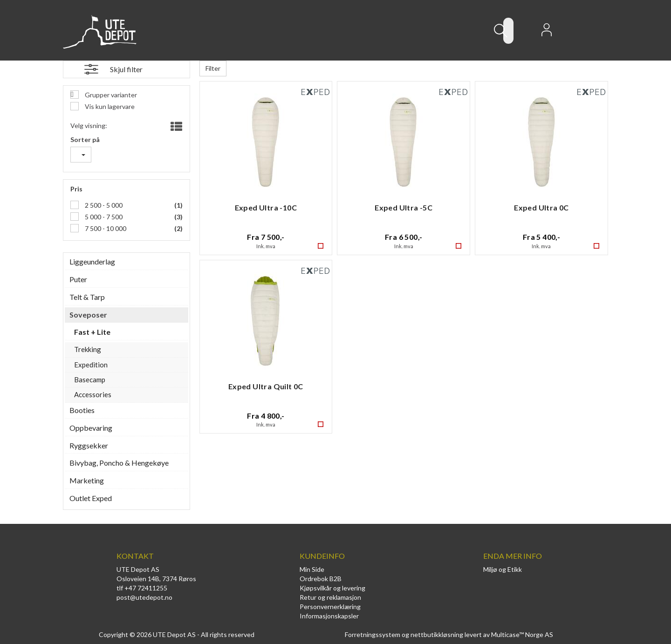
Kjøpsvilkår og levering (332, 588)
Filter (213, 68)
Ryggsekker (89, 445)
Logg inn (547, 33)
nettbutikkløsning (437, 634)
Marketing (87, 480)
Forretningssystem (373, 634)
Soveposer (88, 315)
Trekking (88, 349)
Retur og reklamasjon (330, 597)
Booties (82, 410)
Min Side (312, 569)
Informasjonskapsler (329, 616)
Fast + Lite (92, 332)
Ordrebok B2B (321, 579)
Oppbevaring (91, 428)
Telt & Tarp (87, 297)
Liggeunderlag (92, 261)
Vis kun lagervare (109, 106)
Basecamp (90, 380)
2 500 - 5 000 (103, 205)
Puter (78, 279)
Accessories (93, 394)
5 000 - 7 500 (103, 217)
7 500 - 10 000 (105, 228)
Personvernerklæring (330, 607)
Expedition (91, 365)
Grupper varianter (110, 95)
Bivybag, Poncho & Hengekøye (119, 463)
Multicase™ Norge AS (522, 634)
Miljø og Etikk (503, 569)
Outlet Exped (91, 498)
